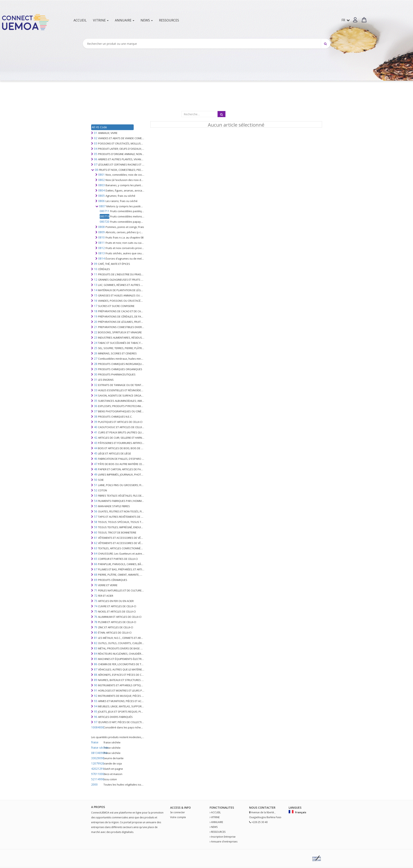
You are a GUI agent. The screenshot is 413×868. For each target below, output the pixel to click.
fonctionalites (222, 808)
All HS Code (99, 127)
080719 (105, 216)
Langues (295, 808)
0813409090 (97, 753)
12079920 (97, 763)
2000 (94, 784)
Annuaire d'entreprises (224, 842)
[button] (355, 20)
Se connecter (178, 812)
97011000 (97, 774)
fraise (95, 742)
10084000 (97, 727)
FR (346, 20)
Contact (265, 808)
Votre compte (178, 817)
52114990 (97, 779)
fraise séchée (97, 748)
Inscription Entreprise (223, 837)
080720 (105, 222)
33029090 (97, 758)
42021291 (97, 769)
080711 (105, 211)
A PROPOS (98, 807)
